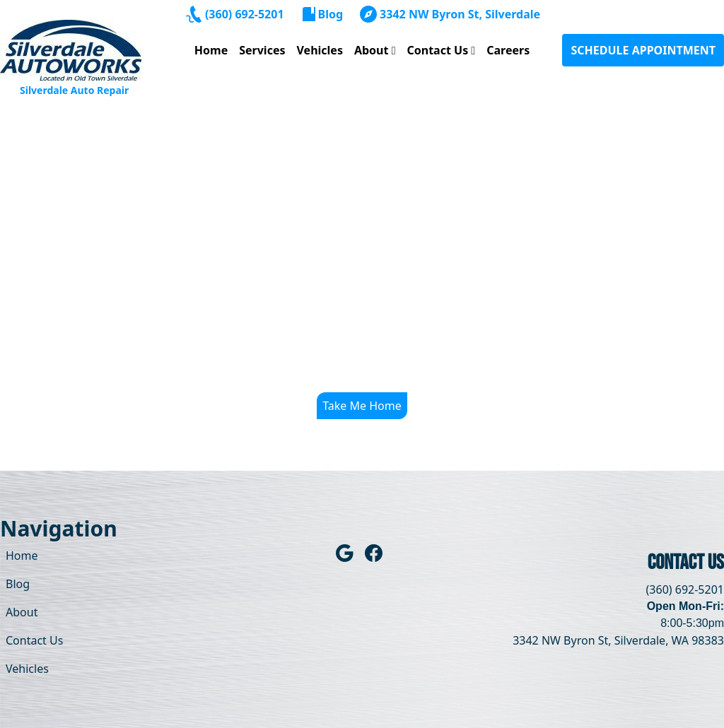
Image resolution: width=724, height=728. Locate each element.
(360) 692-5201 (245, 14)
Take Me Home (362, 406)
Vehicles (320, 50)
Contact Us (437, 50)
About (372, 50)
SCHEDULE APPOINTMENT (643, 50)
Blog (331, 14)
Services (262, 50)
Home (211, 50)
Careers (508, 50)
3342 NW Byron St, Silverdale (460, 14)
